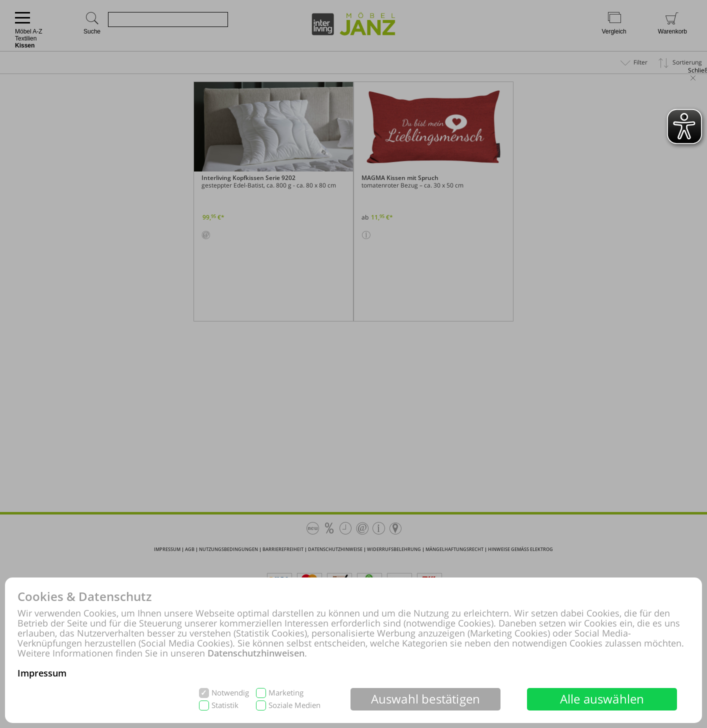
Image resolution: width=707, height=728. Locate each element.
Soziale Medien (294, 705)
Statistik (225, 705)
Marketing (286, 693)
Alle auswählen (602, 699)
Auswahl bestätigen (426, 699)
